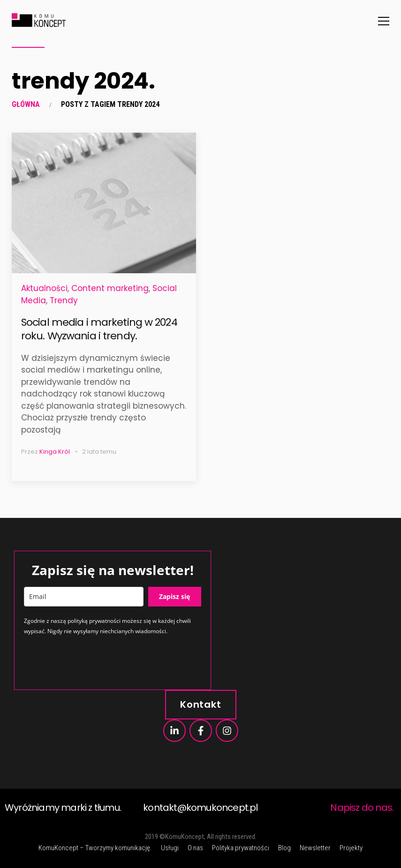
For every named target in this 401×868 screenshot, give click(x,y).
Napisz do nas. (362, 808)
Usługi (170, 848)
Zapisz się (174, 596)
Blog (284, 848)
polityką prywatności (94, 621)
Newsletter (315, 848)
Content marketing (110, 288)
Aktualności (44, 288)
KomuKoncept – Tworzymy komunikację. (95, 848)
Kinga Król (55, 452)
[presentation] (95, 662)
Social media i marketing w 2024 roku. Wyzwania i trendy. (99, 329)
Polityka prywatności (241, 848)
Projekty (351, 848)
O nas (195, 848)
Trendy (64, 300)
